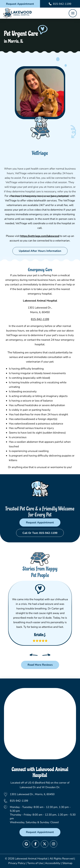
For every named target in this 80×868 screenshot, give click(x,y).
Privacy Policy (17, 863)
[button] (73, 13)
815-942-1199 (40, 319)
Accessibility (53, 863)
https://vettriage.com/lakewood (40, 236)
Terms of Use (35, 863)
